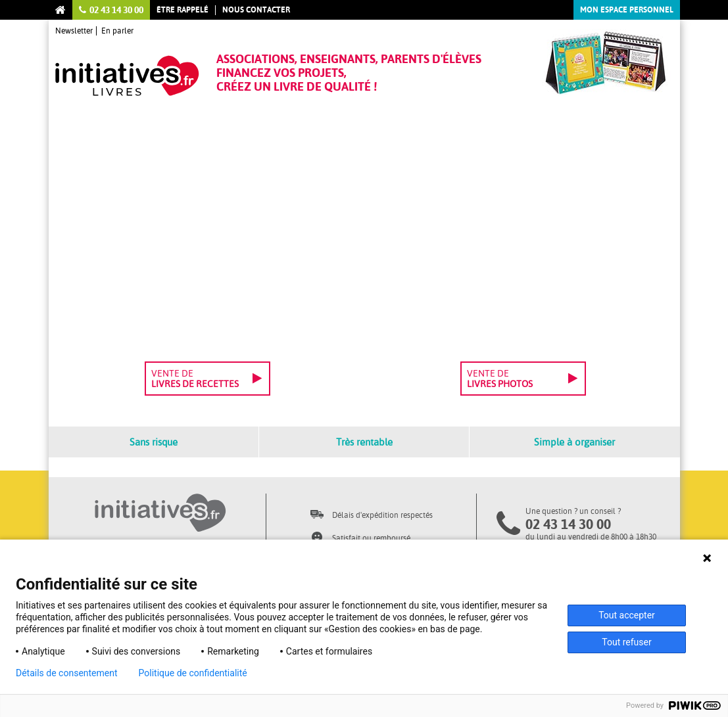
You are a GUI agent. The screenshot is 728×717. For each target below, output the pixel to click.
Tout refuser (626, 642)
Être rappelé (182, 10)
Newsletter (74, 31)
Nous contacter (256, 10)
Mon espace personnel (627, 10)
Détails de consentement (67, 673)
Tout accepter (627, 615)
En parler (117, 31)
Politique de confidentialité (193, 673)
